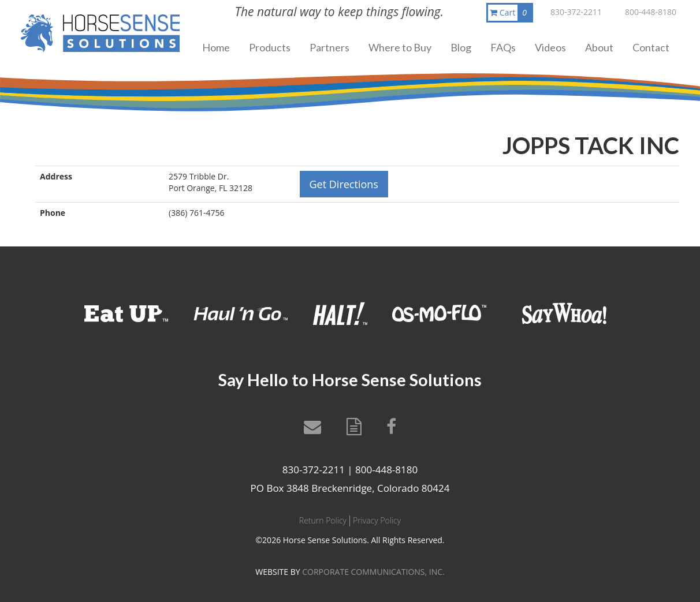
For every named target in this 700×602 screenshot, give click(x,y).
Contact (651, 47)
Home (216, 47)
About (599, 47)
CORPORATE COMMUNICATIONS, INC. (373, 572)
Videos (550, 47)
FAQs (503, 47)
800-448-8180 (651, 12)
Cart (511, 13)
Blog (461, 47)
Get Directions (344, 184)
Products (270, 47)
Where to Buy (400, 47)
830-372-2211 (576, 12)
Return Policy (323, 520)
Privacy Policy (377, 520)
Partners (329, 47)
